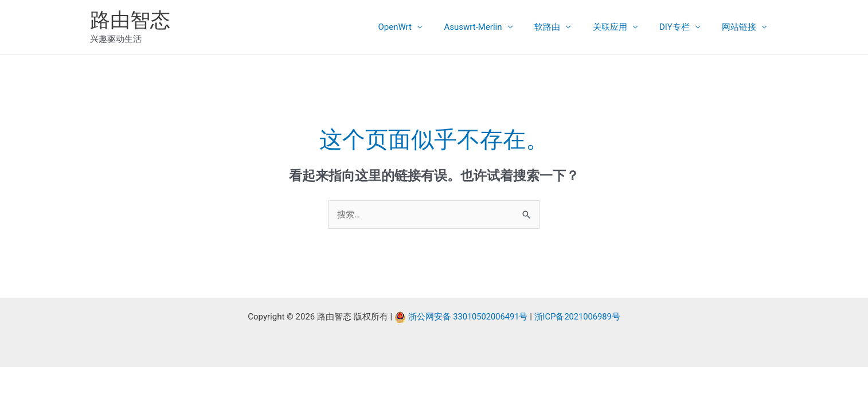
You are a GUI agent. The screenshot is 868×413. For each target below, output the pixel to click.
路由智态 (130, 20)
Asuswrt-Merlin (492, 27)
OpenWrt (419, 27)
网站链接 (741, 27)
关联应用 (620, 27)
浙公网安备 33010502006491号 (467, 317)
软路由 (562, 27)
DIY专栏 (681, 27)
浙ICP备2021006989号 (578, 317)
